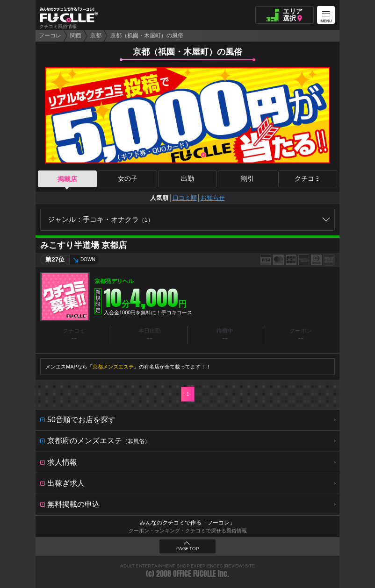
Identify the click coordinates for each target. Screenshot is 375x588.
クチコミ (308, 179)
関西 (76, 35)
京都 (96, 35)
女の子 (128, 179)
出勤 (187, 179)
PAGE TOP (187, 549)
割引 (247, 179)
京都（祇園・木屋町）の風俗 (147, 35)
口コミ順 (185, 198)
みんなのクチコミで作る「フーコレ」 (187, 523)
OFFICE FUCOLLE (195, 574)
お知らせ (213, 198)
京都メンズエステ (113, 367)
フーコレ (50, 35)
